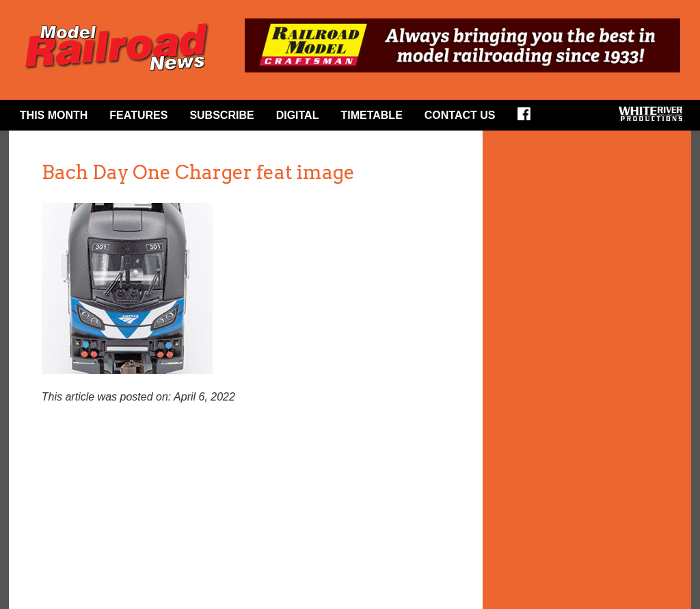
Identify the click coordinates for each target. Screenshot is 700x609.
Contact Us (460, 115)
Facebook (528, 118)
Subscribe (221, 115)
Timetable (371, 115)
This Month (54, 115)
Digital (298, 115)
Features (138, 115)
